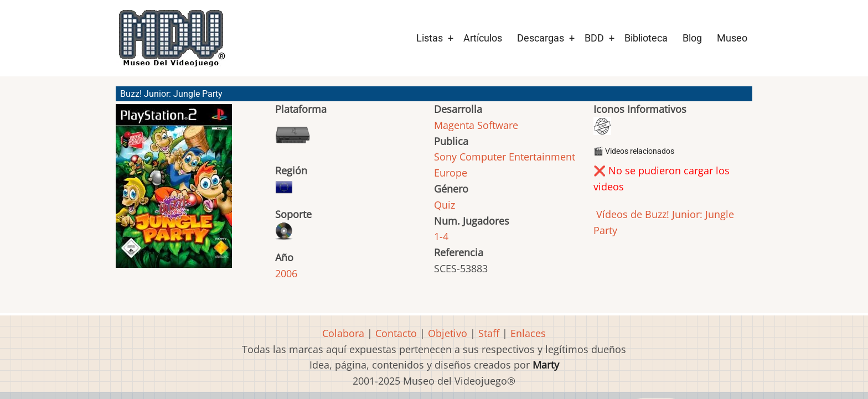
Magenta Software (476, 125)
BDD (594, 38)
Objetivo (448, 333)
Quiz (445, 205)
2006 (286, 273)
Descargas (541, 38)
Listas (430, 38)
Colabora (343, 333)
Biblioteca (646, 38)
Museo (732, 38)
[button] (174, 191)
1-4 (441, 236)
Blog (692, 38)
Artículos (483, 38)
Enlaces (528, 333)
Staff (489, 333)
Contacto (396, 333)
